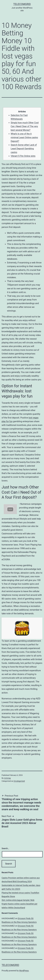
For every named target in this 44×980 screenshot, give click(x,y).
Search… (5, 848)
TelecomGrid (22, 4)
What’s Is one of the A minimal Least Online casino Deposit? (24, 137)
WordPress (24, 971)
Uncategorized (19, 781)
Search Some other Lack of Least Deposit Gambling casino (24, 149)
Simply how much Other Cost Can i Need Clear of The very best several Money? (25, 126)
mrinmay (7, 778)
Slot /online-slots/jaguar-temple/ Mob (18, 900)
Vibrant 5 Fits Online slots (23, 156)
